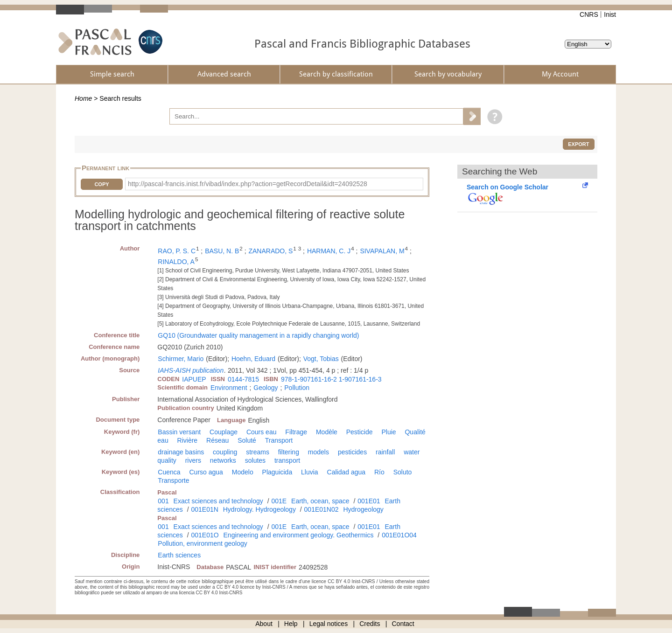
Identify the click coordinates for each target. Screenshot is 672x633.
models (318, 452)
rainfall (385, 452)
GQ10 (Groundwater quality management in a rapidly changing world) (258, 335)
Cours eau (262, 432)
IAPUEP (194, 379)
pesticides (352, 452)
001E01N (204, 509)
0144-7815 (243, 379)
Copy (101, 184)
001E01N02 (322, 509)
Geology (266, 388)
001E (279, 501)
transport (287, 460)
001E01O (205, 535)
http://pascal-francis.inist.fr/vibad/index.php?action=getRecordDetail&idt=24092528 (248, 184)
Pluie (388, 432)
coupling (225, 452)
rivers (193, 460)
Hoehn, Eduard (253, 359)
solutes (255, 460)
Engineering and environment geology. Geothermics (299, 535)
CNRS (589, 14)
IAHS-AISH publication (191, 370)
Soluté (247, 440)
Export (578, 144)
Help (291, 624)
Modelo (243, 472)
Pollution (297, 388)
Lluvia (310, 472)
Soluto (403, 472)
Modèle (327, 432)
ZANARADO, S (270, 251)
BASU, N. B (222, 251)
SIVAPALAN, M (382, 251)
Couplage (224, 432)
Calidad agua (346, 472)
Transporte (173, 480)
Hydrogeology (363, 509)
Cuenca (169, 472)
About (264, 624)
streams (258, 452)
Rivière (188, 440)
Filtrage (296, 432)
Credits (370, 624)
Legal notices (329, 624)
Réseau (217, 440)
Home (83, 98)
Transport (279, 440)
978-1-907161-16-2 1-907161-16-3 (331, 379)
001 (163, 501)
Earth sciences (179, 555)
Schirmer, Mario (181, 359)
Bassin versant (179, 432)
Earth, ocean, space (320, 501)
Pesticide (360, 432)
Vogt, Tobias (321, 359)
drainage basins (181, 452)
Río (379, 472)
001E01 (369, 501)
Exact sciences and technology (218, 501)
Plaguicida (277, 472)
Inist (610, 14)
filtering (289, 452)
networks (223, 460)
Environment (229, 388)
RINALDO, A (176, 262)
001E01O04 (399, 535)
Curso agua (206, 472)
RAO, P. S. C (177, 251)
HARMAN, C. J (329, 251)
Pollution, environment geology (202, 543)
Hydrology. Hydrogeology (259, 509)
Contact (403, 624)
